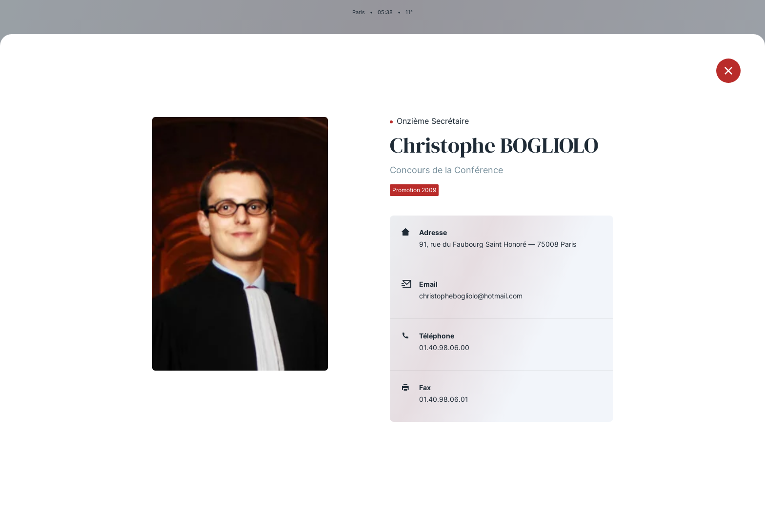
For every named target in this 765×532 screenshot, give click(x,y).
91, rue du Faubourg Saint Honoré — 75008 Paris (498, 244)
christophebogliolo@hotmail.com (471, 296)
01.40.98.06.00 (444, 347)
